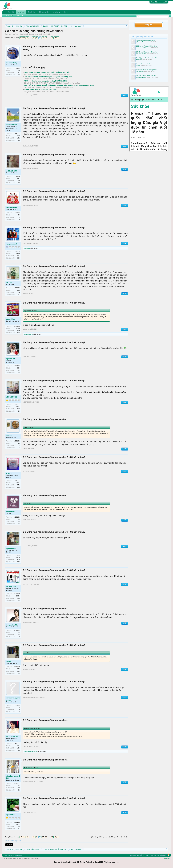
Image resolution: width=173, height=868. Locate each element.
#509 (124, 402)
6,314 (19, 746)
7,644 (19, 70)
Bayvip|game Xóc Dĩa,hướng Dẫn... (147, 58)
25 (37, 38)
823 (19, 790)
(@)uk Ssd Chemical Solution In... (147, 52)
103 (19, 524)
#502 (124, 146)
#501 (124, 95)
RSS (168, 855)
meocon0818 (11, 548)
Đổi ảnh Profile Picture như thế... (147, 76)
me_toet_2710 (11, 586)
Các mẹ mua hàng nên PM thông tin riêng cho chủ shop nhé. (48, 77)
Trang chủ (11, 12)
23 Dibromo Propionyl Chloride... (146, 46)
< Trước (23, 38)
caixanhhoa (10, 319)
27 (43, 38)
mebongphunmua (38, 87)
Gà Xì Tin (35, 79)
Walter (138, 66)
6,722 (19, 669)
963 (19, 750)
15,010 (18, 558)
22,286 (18, 328)
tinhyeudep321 (12, 625)
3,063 (19, 258)
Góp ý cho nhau (21, 34)
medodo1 (27, 248)
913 (19, 140)
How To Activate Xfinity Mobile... (146, 64)
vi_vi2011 (10, 473)
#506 (124, 294)
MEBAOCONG (11, 397)
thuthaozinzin (11, 125)
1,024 (19, 519)
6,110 (19, 136)
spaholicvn (10, 512)
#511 (124, 472)
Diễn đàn (21, 12)
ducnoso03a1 (37, 74)
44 (19, 708)
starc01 (139, 60)
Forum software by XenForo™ (21, 858)
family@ (9, 661)
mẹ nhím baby (11, 63)
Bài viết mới (19, 15)
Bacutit (9, 436)
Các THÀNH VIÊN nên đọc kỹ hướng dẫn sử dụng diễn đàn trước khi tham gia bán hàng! (59, 85)
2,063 (19, 562)
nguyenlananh (11, 244)
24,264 (18, 483)
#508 (124, 357)
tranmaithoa (36, 92)
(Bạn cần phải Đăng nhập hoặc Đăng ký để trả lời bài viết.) (110, 837)
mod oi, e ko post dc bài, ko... (145, 40)
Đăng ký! (149, 25)
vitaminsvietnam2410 (35, 34)
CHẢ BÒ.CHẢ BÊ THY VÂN (42, 83)
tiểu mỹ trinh (140, 72)
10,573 (18, 407)
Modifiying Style (9, 855)
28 (46, 38)
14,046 (18, 596)
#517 (124, 698)
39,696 (18, 254)
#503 (124, 169)
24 (34, 38)
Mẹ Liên (9, 283)
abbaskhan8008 (141, 48)
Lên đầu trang (162, 855)
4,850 (19, 368)
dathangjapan (11, 207)
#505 (124, 244)
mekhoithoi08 (11, 171)
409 (19, 443)
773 (19, 295)
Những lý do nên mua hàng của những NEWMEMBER (45, 81)
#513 (124, 546)
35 (52, 38)
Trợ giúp (146, 855)
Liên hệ (66, 12)
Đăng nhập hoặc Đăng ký (159, 2)
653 (19, 215)
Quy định (167, 858)
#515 (124, 623)
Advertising (56, 12)
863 (19, 75)
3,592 (19, 290)
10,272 (18, 824)
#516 (124, 670)
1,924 (19, 786)
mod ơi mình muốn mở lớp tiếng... (147, 70)
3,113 (19, 487)
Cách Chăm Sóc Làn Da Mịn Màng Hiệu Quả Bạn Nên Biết (47, 72)
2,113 (19, 333)
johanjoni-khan (141, 42)
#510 (124, 449)
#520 (124, 813)
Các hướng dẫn (44, 12)
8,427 (19, 179)
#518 (124, 747)
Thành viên (32, 12)
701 (19, 632)
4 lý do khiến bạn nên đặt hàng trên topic (40, 89)
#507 (124, 329)
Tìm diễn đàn (9, 15)
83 (19, 637)
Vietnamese (19, 855)
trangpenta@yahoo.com (13, 699)
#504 (124, 206)
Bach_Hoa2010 (12, 736)
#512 (124, 520)
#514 (124, 585)
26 (40, 38)
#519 (124, 782)
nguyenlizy (10, 815)
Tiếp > (57, 38)
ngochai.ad (10, 359)
